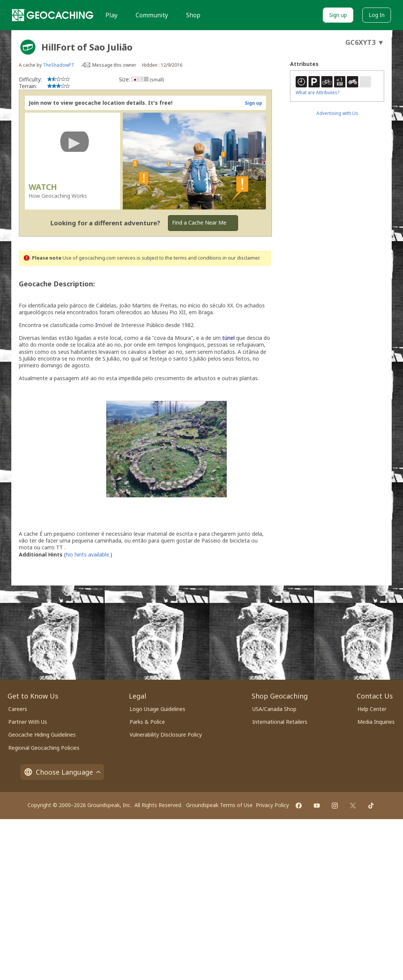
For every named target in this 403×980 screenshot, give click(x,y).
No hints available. (88, 554)
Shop (193, 15)
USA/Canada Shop (274, 709)
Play (111, 15)
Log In (377, 15)
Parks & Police (147, 722)
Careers (18, 709)
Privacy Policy (272, 805)
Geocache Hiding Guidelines (42, 735)
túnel (228, 338)
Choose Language (62, 772)
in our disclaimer (241, 258)
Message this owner (114, 65)
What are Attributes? (318, 92)
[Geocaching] (53, 15)
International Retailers (280, 722)
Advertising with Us (337, 113)
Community (152, 15)
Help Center (372, 709)
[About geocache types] (28, 47)
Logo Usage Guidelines (157, 709)
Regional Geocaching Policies (44, 748)
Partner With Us (28, 722)
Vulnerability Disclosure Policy (166, 735)
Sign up (338, 15)
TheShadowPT (59, 65)
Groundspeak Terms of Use (219, 805)
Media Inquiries (376, 722)
